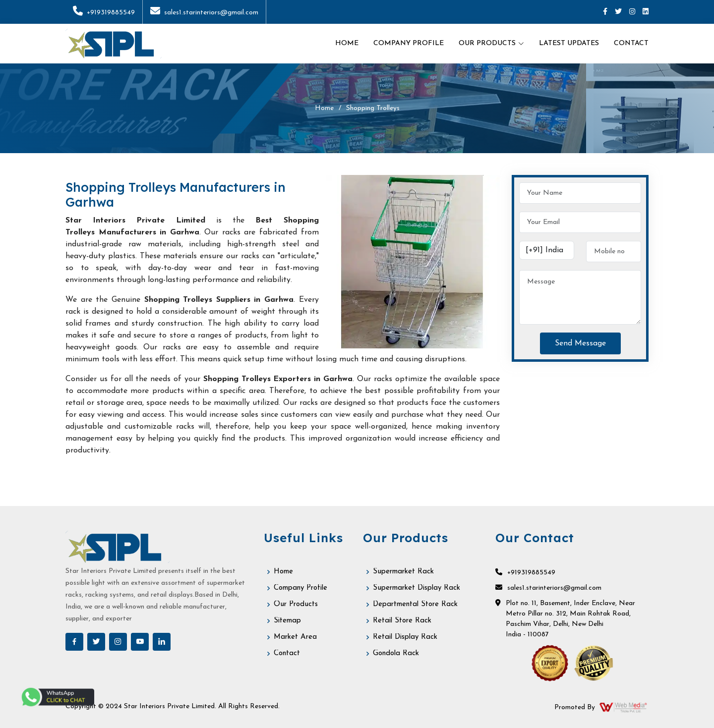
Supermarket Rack (403, 572)
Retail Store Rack (402, 621)
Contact (631, 43)
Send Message (580, 343)
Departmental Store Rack (415, 604)
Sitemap (287, 621)
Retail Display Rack (405, 637)
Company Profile (409, 43)
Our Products (296, 604)
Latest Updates (569, 43)
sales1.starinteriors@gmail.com (204, 13)
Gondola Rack (396, 653)
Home (347, 43)
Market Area (295, 637)
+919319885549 (104, 13)
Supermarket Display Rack (416, 588)
